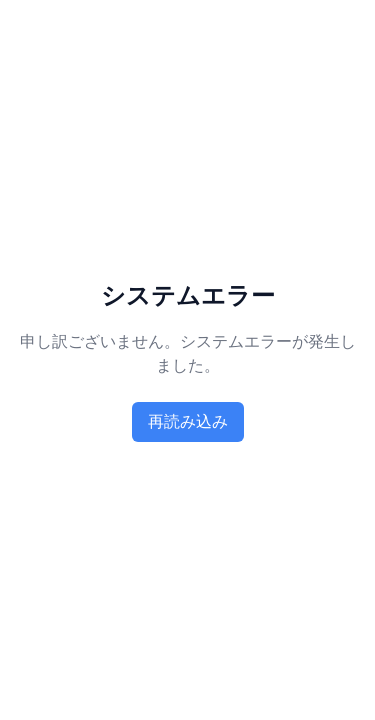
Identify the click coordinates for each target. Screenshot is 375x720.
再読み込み (188, 421)
